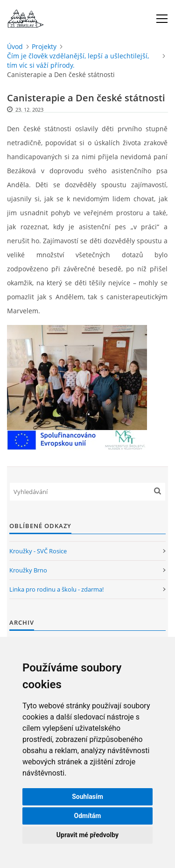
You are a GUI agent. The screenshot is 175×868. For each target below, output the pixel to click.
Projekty (44, 46)
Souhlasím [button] (87, 797)
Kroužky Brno (28, 570)
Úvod (15, 46)
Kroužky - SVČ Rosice (38, 551)
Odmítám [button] (88, 816)
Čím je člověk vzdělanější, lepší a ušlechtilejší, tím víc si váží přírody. (78, 60)
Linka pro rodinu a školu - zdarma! (56, 589)
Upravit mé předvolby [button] (87, 835)
